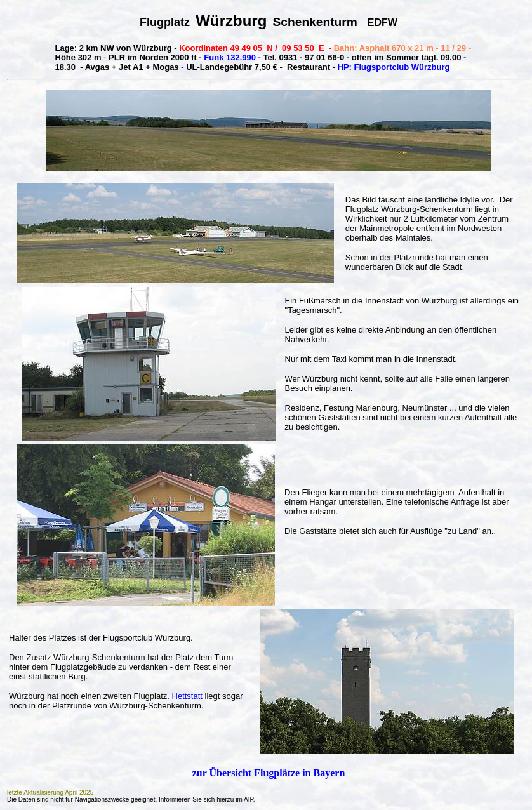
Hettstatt (189, 696)
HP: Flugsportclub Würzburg (394, 67)
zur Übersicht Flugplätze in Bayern (269, 773)
